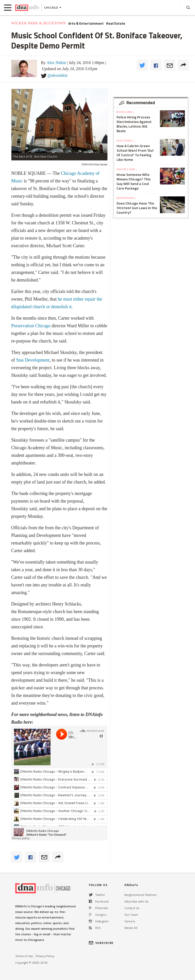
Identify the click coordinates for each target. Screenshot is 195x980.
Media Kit (131, 928)
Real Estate (116, 23)
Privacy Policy (45, 956)
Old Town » (125, 141)
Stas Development (33, 360)
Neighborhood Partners (141, 895)
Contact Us (132, 908)
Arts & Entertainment (86, 23)
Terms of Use (24, 956)
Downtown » (126, 198)
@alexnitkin (58, 75)
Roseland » (126, 112)
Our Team (131, 915)
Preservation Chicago (31, 326)
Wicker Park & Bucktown (38, 23)
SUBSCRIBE (101, 943)
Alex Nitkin (56, 63)
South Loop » (127, 169)
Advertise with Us (136, 901)
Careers (130, 921)
